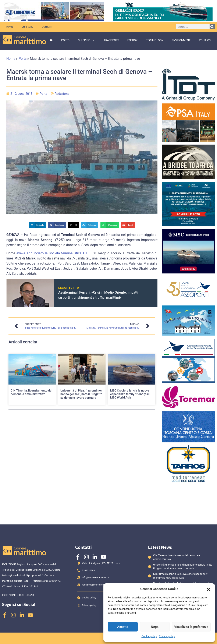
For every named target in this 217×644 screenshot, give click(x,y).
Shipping (87, 40)
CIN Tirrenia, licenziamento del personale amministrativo (31, 392)
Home (10, 27)
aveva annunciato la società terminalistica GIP (52, 253)
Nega (155, 627)
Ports (65, 40)
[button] (209, 589)
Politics (205, 40)
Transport (111, 40)
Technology (155, 40)
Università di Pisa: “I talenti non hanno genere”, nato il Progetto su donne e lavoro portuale (81, 394)
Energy (132, 40)
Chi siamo (28, 27)
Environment (181, 40)
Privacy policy (167, 636)
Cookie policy (149, 636)
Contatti (48, 27)
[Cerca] (212, 27)
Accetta (123, 627)
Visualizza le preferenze (191, 627)
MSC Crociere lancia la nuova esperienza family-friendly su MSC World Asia (130, 394)
